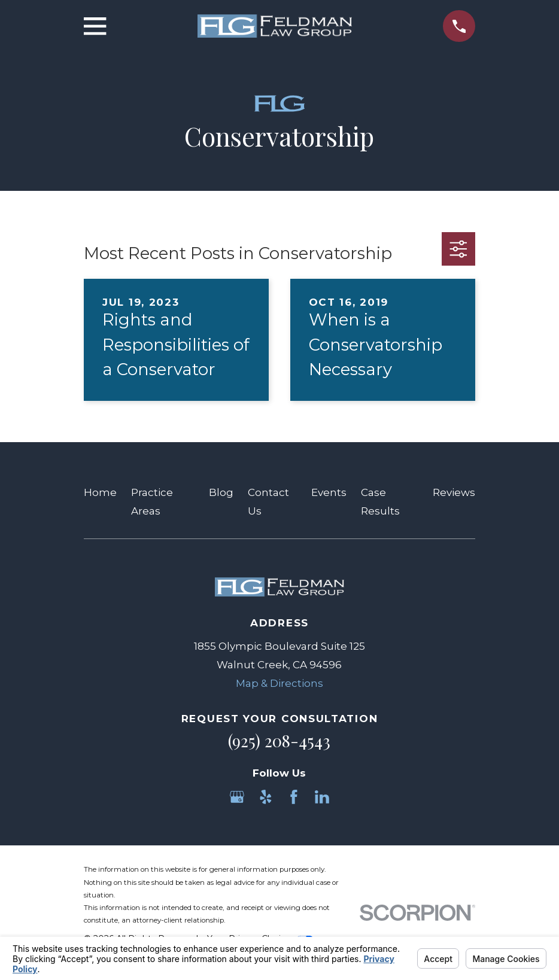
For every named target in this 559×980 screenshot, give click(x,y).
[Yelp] (266, 797)
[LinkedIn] (322, 797)
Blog (221, 492)
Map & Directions (279, 683)
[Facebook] (294, 797)
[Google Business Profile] (237, 797)
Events (329, 492)
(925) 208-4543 (279, 741)
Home (100, 492)
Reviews (454, 492)
